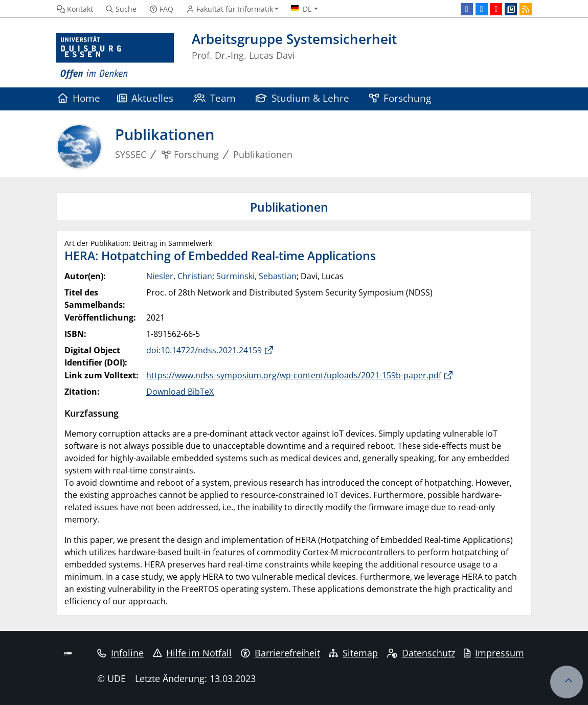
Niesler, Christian (179, 276)
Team (215, 98)
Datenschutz (421, 653)
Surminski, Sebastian (256, 276)
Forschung (400, 98)
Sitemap (353, 653)
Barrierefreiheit (280, 653)
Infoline (120, 653)
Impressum (494, 653)
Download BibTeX (180, 392)
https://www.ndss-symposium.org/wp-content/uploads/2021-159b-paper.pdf (294, 375)
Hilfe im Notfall (193, 653)
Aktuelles (145, 98)
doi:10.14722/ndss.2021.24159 (204, 350)
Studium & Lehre (303, 98)
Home (79, 98)
